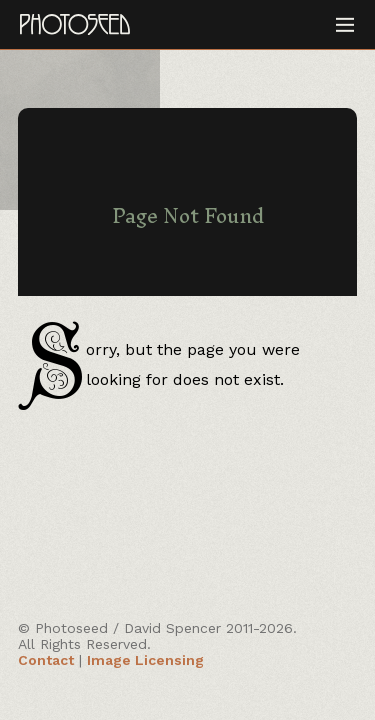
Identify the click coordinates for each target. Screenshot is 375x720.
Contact (46, 660)
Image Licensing (145, 660)
